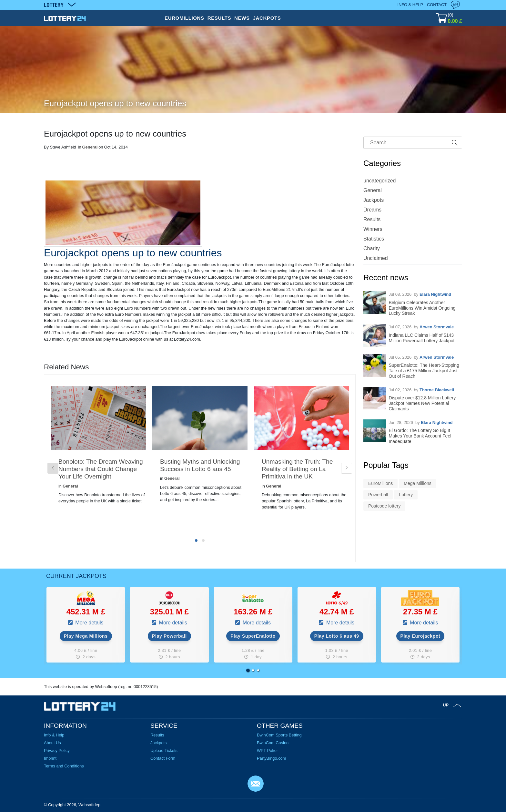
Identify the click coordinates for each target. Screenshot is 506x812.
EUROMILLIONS (184, 18)
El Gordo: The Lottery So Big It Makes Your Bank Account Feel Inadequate (420, 436)
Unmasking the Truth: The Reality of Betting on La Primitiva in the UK (297, 469)
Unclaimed (376, 258)
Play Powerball (169, 636)
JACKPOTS (267, 18)
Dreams (372, 210)
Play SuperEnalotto (253, 636)
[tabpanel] (98, 455)
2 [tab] (203, 540)
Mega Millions (418, 483)
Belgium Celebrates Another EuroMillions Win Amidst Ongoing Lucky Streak (422, 308)
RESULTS (219, 18)
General (90, 147)
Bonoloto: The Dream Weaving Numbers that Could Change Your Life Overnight (101, 469)
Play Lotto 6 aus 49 (337, 636)
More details (89, 623)
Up (446, 705)
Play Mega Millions (86, 636)
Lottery (406, 495)
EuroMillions (380, 483)
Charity (372, 248)
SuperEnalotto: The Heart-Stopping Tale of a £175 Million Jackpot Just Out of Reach (424, 371)
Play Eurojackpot (420, 636)
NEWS (242, 18)
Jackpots (374, 200)
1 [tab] (196, 540)
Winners (373, 229)
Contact (437, 5)
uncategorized (380, 181)
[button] (248, 670)
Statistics (374, 239)
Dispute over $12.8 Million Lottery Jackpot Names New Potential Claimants (422, 403)
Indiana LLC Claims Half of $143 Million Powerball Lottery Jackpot (422, 338)
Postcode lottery (384, 506)
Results (372, 219)
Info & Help (410, 5)
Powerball (378, 495)
